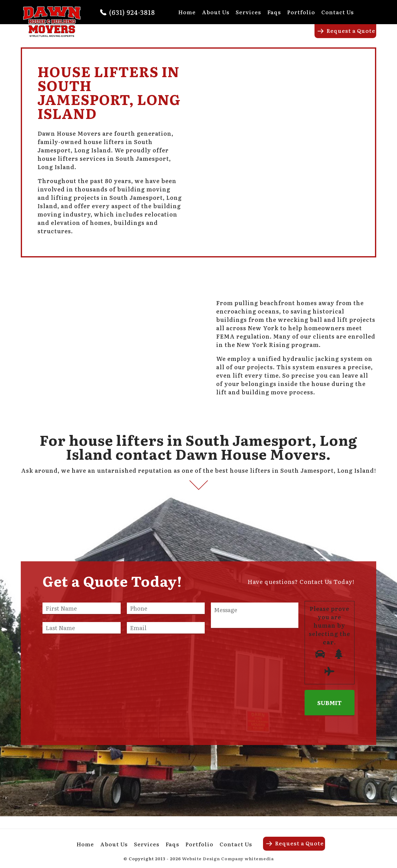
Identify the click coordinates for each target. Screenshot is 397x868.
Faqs (274, 12)
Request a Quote (351, 31)
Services (248, 12)
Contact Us (338, 12)
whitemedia (259, 858)
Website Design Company (213, 858)
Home (187, 12)
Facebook (372, 12)
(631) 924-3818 (132, 12)
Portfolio (301, 12)
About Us (216, 12)
